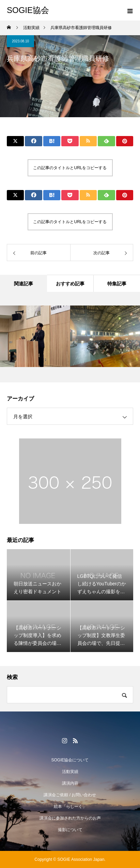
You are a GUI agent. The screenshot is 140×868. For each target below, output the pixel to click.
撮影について (70, 830)
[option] (35, 336)
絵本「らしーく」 (70, 806)
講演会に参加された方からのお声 (70, 818)
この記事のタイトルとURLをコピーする (70, 168)
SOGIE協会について (70, 760)
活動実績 (70, 772)
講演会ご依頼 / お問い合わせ (70, 795)
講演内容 (70, 783)
